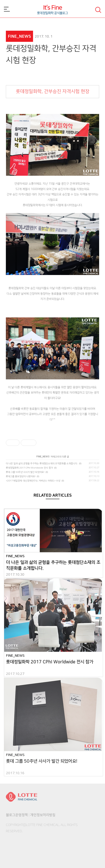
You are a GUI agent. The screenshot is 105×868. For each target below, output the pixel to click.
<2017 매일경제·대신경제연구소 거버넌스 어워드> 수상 (33, 481)
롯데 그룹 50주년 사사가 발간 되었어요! (25, 472)
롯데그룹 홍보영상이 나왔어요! (21, 476)
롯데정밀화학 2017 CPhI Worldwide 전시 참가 (29, 468)
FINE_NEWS (43, 457)
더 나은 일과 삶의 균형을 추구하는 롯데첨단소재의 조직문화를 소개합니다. (42, 464)
